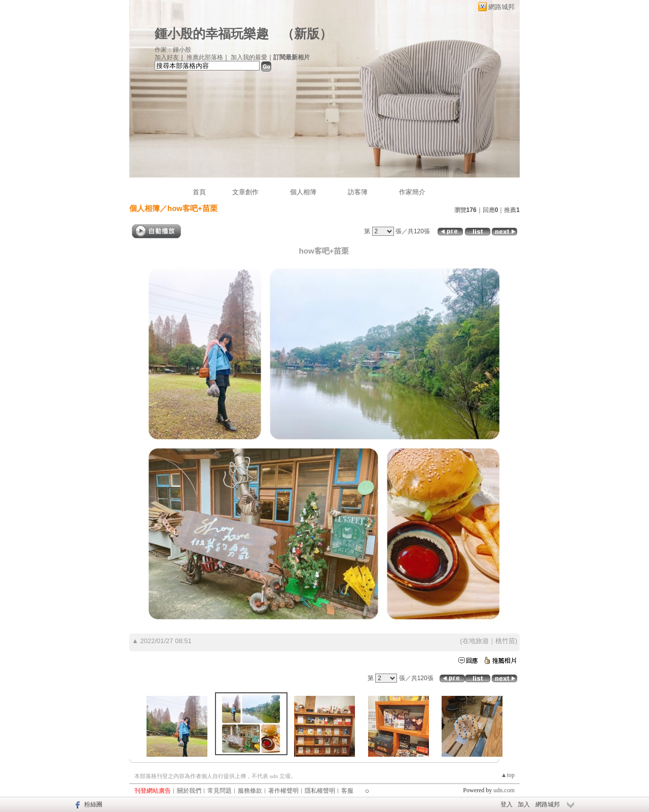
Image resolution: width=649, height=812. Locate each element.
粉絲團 (93, 804)
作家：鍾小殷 (173, 50)
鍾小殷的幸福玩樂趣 (212, 34)
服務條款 (250, 791)
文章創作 (245, 192)
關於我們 (189, 791)
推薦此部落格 (205, 57)
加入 (524, 804)
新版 (307, 34)
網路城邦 (501, 7)
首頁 (199, 192)
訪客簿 (358, 192)
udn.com (504, 790)
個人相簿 (303, 192)
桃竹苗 (505, 641)
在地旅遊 (476, 641)
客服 (347, 791)
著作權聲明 (283, 791)
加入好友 (167, 57)
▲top (508, 775)
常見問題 (220, 791)
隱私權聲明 (320, 791)
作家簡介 (412, 192)
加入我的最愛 (249, 57)
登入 (507, 804)
